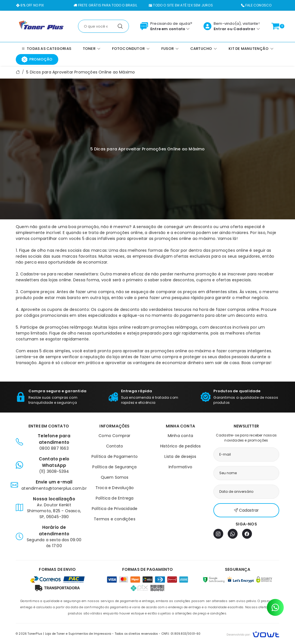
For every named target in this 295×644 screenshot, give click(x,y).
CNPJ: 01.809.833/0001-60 (181, 634)
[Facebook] (247, 534)
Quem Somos (115, 477)
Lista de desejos (180, 456)
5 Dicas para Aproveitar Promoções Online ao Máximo (81, 72)
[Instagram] (218, 534)
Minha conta (180, 436)
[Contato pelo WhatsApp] (275, 607)
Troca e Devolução (115, 488)
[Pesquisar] (120, 26)
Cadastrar (244, 29)
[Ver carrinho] (275, 26)
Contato (115, 446)
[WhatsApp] (233, 534)
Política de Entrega (115, 498)
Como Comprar (114, 436)
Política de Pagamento (115, 456)
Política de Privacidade (115, 509)
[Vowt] (253, 634)
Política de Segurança (114, 467)
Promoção (37, 59)
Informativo (180, 467)
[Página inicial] (41, 26)
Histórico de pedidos (181, 446)
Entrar (220, 29)
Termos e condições (115, 519)
